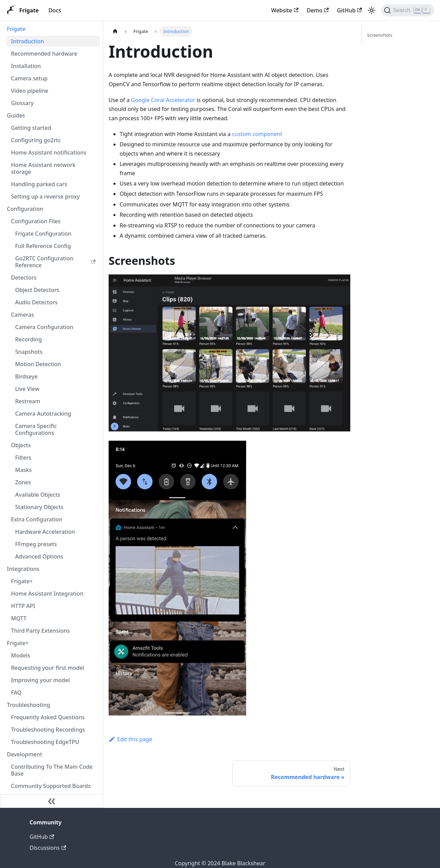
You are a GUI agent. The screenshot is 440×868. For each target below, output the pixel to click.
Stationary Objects (39, 507)
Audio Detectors (36, 302)
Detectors (24, 278)
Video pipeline (30, 91)
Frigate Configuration (43, 234)
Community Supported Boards (51, 786)
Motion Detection (38, 364)
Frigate (16, 29)
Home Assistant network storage (43, 168)
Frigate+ (22, 581)
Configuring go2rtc (36, 140)
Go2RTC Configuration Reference (55, 262)
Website (285, 10)
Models (21, 655)
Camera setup (29, 78)
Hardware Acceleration (45, 532)
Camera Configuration (44, 327)
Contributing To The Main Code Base (52, 770)
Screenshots (380, 35)
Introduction (27, 41)
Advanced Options (39, 556)
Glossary (22, 103)
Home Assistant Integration (47, 594)
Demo (318, 10)
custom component (257, 134)
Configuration (25, 209)
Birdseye (26, 376)
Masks (23, 470)
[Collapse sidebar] (52, 801)
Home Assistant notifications (49, 153)
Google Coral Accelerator (163, 100)
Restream (28, 401)
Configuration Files (36, 221)
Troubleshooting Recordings (48, 730)
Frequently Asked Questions (48, 717)
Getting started (31, 128)
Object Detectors (37, 290)
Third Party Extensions (40, 631)
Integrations (23, 569)
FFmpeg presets (36, 544)
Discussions (48, 848)
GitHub (349, 10)
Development (25, 754)
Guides (16, 115)
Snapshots (29, 352)
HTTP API (23, 606)
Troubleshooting (29, 705)
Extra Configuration (37, 519)
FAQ (16, 692)
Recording (29, 339)
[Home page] (115, 31)
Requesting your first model (48, 668)
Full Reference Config (43, 246)
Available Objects (38, 495)
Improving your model (40, 680)
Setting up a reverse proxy (45, 196)
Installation (26, 66)
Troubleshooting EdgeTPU (45, 742)
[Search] (408, 10)
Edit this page (130, 739)
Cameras (23, 315)
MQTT (19, 618)
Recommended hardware (44, 54)
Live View (27, 389)
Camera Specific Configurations (36, 429)
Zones (23, 482)
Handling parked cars (39, 184)
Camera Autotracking (43, 414)
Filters (23, 458)
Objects (21, 445)
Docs (55, 10)
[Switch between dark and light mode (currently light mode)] (372, 10)
